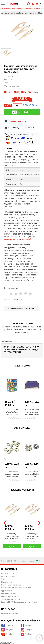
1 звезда (11, 294)
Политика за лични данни (11, 585)
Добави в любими (12, 86)
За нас (4, 579)
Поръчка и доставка (9, 593)
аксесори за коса (12, 239)
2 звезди (16, 294)
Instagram (7, 630)
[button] (9, 419)
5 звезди (30, 294)
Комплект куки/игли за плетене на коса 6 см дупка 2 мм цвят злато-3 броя (12, 536)
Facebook (7, 625)
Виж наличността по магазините (22, 308)
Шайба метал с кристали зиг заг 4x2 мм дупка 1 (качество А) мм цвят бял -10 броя (12, 474)
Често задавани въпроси (11, 599)
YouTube (7, 634)
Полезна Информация (10, 613)
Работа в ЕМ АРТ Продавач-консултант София (19, 602)
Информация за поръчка (11, 596)
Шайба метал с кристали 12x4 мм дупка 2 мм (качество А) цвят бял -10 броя (32, 474)
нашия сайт (27, 239)
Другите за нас (7, 591)
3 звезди (21, 294)
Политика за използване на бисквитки (16, 588)
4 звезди (26, 294)
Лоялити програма (8, 573)
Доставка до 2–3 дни (17, 121)
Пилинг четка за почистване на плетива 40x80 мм (32, 412)
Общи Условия (7, 582)
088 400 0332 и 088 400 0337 (33, 8)
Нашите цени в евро (9, 576)
